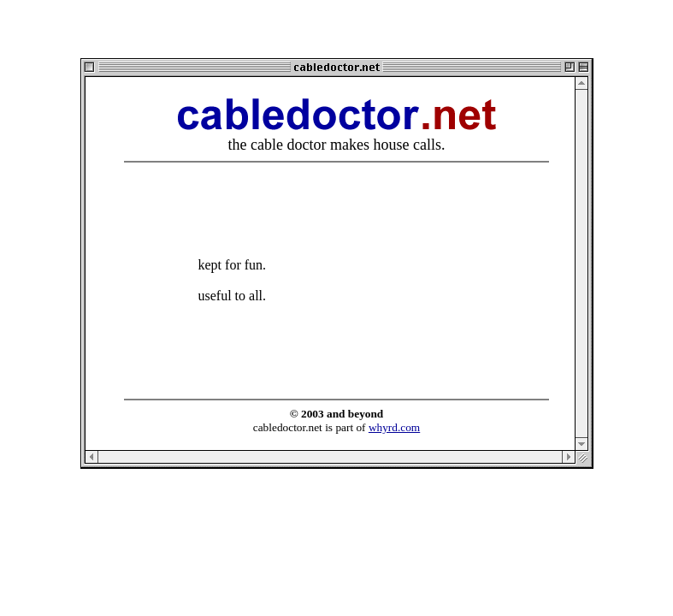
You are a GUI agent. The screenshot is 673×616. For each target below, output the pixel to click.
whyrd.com (394, 427)
